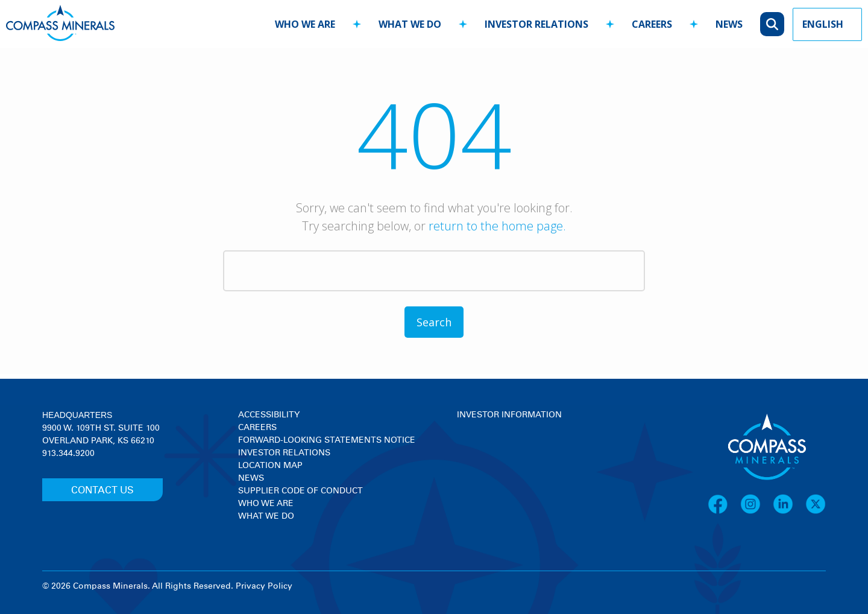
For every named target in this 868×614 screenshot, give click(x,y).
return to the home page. (497, 226)
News (251, 478)
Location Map (270, 466)
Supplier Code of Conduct (300, 491)
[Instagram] (756, 512)
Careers (257, 428)
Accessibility (269, 415)
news (729, 24)
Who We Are (266, 504)
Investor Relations (284, 453)
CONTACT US (102, 490)
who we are (305, 24)
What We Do (266, 516)
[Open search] (772, 24)
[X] (816, 512)
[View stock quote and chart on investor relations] (513, 467)
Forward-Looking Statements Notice (327, 440)
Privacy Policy (264, 586)
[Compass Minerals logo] (60, 24)
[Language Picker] (827, 24)
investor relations (536, 24)
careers (652, 24)
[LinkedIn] (789, 512)
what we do (410, 24)
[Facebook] (724, 512)
